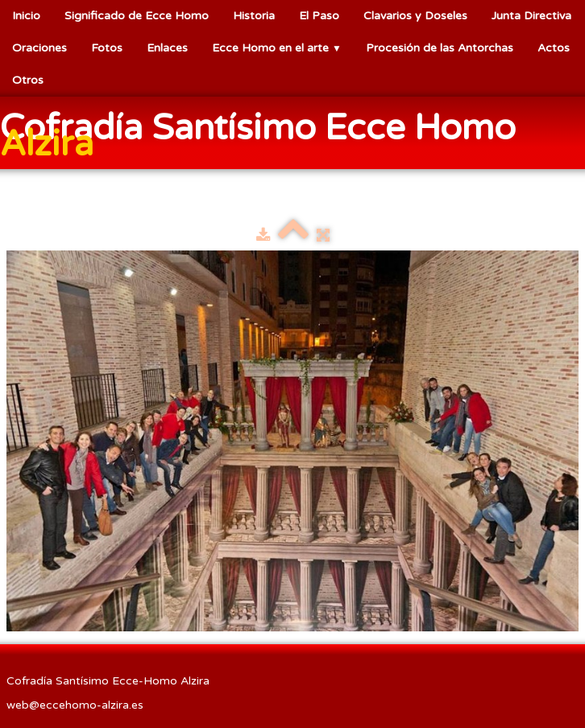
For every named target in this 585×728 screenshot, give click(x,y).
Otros (28, 80)
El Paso (319, 16)
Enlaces (167, 48)
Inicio (26, 16)
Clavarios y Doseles (415, 16)
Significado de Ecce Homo (137, 16)
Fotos (107, 48)
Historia (254, 16)
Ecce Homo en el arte (277, 48)
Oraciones (39, 48)
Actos (554, 48)
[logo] (292, 134)
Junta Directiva (531, 16)
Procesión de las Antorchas (440, 48)
